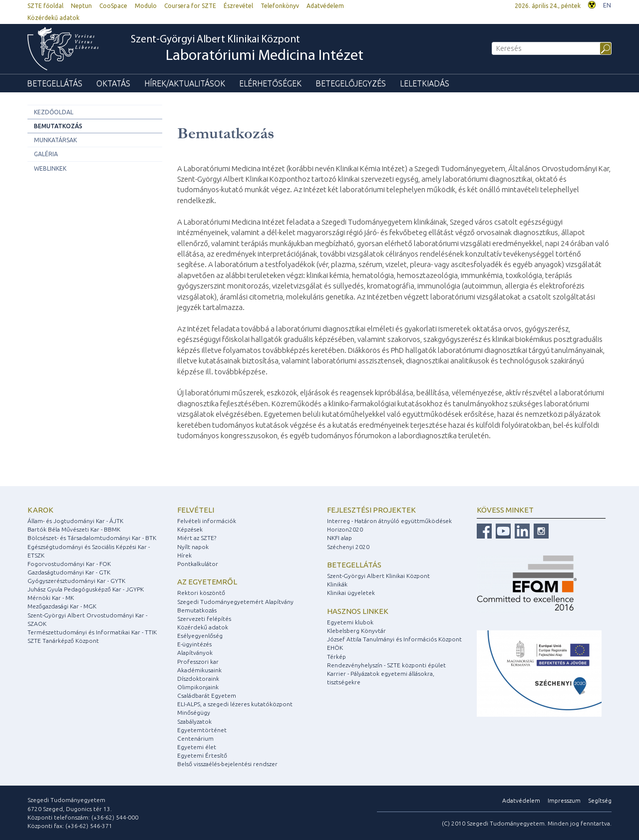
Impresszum (564, 800)
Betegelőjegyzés (351, 83)
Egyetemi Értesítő (202, 755)
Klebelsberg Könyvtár (356, 631)
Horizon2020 (345, 529)
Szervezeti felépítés (204, 619)
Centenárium (195, 738)
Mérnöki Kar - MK (51, 598)
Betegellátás (55, 83)
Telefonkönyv (280, 6)
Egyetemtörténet (202, 730)
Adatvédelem (325, 6)
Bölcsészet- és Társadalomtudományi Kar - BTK (92, 538)
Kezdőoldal (54, 112)
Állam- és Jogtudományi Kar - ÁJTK (75, 521)
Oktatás (113, 83)
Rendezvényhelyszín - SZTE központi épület (386, 665)
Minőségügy (194, 712)
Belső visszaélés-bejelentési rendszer (227, 764)
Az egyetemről (207, 582)
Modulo (146, 6)
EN (607, 5)
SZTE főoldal (45, 6)
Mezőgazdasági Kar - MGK (62, 606)
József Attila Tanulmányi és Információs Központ (394, 639)
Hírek (184, 555)
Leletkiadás (425, 83)
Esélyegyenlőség (200, 636)
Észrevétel (238, 6)
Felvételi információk (207, 521)
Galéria (46, 154)
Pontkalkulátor (198, 564)
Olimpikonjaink (198, 687)
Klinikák (337, 584)
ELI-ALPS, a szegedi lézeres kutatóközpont (235, 704)
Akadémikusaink (199, 670)
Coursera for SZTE (190, 6)
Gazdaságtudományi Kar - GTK (69, 572)
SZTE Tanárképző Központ (63, 641)
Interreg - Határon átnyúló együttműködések (389, 521)
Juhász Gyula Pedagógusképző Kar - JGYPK (86, 589)
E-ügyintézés (194, 644)
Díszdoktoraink (198, 679)
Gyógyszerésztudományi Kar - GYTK (76, 581)
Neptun (81, 6)
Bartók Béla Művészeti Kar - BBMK (74, 529)
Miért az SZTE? (197, 538)
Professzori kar (198, 662)
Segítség (600, 800)
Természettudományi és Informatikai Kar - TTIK (92, 632)
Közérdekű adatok (53, 18)
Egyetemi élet (197, 747)
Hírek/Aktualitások (185, 83)
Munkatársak (55, 140)
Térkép (336, 657)
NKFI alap (339, 538)
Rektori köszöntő (201, 593)
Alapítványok (195, 653)
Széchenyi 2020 (348, 547)
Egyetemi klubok (350, 622)
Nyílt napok (193, 547)
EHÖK (335, 648)
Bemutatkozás (58, 126)
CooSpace (113, 6)
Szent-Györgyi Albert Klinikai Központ (247, 49)
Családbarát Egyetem (207, 696)
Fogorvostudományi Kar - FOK (69, 564)
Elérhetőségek (270, 83)
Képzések (190, 529)
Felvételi (196, 510)
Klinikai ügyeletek (351, 593)
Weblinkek (50, 168)
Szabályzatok (194, 721)
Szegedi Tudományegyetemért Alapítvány (235, 602)
